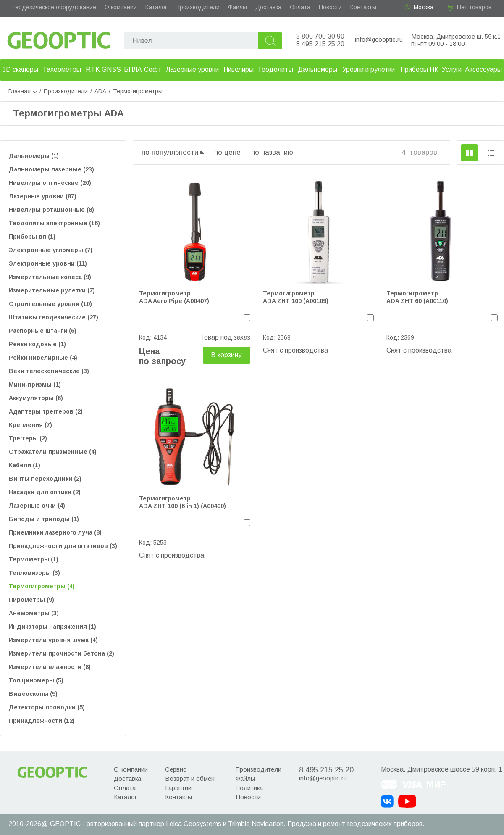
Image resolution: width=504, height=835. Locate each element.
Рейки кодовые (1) (37, 344)
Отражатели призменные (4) (53, 452)
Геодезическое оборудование (54, 7)
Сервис (176, 769)
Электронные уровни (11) (48, 263)
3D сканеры (20, 70)
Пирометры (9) (31, 600)
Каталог (156, 7)
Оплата (300, 7)
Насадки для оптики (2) (45, 492)
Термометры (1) (34, 559)
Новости (330, 7)
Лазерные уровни (192, 70)
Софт (153, 70)
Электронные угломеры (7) (51, 250)
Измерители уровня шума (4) (53, 640)
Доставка (268, 7)
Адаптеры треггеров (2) (46, 411)
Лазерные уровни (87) (43, 196)
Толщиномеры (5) (36, 680)
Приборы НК (419, 70)
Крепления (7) (30, 425)
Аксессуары (483, 70)
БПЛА (133, 70)
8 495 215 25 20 (320, 44)
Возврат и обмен (190, 778)
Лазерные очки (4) (37, 506)
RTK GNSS (103, 70)
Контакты (363, 7)
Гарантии (178, 788)
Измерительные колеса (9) (50, 277)
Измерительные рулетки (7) (52, 290)
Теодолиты (275, 70)
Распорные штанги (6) (43, 331)
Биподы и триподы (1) (44, 519)
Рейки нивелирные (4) (43, 358)
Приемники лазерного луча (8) (55, 532)
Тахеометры (62, 70)
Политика (249, 788)
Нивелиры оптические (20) (50, 183)
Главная (23, 91)
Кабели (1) (25, 465)
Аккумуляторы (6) (36, 398)
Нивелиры (239, 70)
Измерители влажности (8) (50, 667)
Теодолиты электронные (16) (54, 223)
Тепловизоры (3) (34, 573)
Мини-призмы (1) (35, 385)
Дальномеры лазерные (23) (51, 169)
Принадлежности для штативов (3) (63, 546)
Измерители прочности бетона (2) (62, 653)
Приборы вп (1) (32, 237)
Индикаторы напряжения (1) (52, 627)
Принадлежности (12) (42, 721)
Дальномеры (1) (34, 156)
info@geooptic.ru (379, 39)
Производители (198, 7)
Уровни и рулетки (369, 70)
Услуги (452, 70)
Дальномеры (318, 70)
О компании (121, 7)
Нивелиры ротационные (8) (51, 210)
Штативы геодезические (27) (54, 317)
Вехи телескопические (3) (49, 371)
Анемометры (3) (34, 613)
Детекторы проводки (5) (47, 707)
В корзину (227, 355)
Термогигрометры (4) (42, 586)
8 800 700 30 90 (320, 36)
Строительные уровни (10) (50, 304)
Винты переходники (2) (45, 479)
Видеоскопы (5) (33, 694)
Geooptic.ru (59, 38)
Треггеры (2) (28, 438)
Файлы (238, 7)
